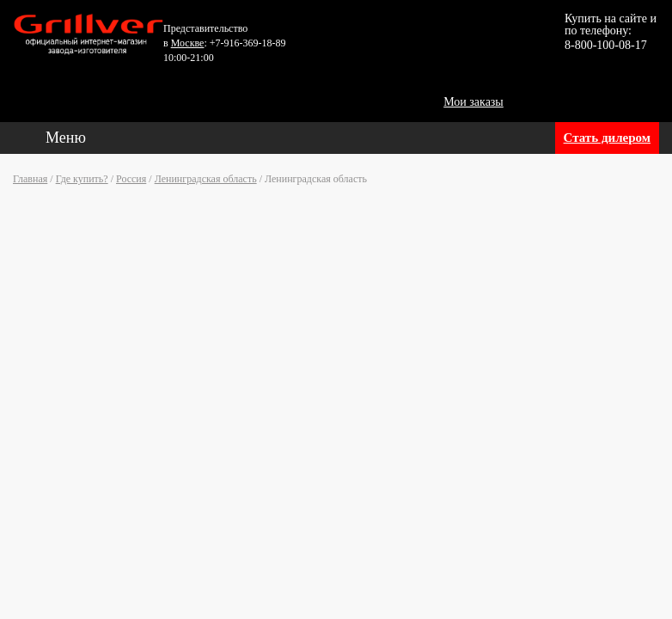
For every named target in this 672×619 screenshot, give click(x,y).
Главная (30, 179)
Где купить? (82, 179)
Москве (188, 43)
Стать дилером (607, 138)
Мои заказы (473, 102)
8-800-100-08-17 (606, 45)
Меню (66, 138)
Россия (131, 179)
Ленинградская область (206, 179)
